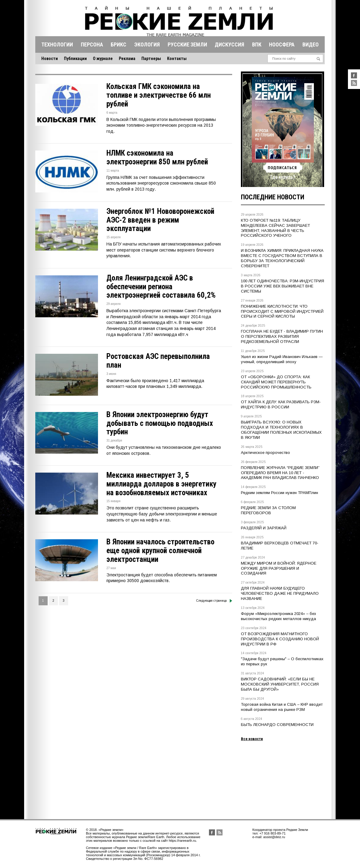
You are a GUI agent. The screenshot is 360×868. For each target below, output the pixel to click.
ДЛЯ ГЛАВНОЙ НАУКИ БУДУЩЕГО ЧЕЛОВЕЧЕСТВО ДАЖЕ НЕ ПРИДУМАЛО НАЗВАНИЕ (280, 593)
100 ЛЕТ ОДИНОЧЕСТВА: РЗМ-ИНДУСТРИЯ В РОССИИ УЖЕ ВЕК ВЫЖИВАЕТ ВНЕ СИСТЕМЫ (283, 286)
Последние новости (273, 197)
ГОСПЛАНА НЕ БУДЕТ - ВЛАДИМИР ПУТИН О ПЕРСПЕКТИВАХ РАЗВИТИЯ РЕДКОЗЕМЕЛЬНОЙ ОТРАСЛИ (282, 336)
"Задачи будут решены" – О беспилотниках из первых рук (282, 661)
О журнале (103, 59)
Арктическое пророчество (265, 453)
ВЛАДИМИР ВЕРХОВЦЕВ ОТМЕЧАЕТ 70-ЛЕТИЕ (280, 546)
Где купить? (283, 177)
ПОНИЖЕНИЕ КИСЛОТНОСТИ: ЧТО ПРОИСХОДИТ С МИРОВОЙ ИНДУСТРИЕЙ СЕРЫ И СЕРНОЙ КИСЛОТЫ (282, 311)
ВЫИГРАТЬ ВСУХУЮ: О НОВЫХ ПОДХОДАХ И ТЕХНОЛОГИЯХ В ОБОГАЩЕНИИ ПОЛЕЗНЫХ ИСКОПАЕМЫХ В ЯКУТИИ (281, 430)
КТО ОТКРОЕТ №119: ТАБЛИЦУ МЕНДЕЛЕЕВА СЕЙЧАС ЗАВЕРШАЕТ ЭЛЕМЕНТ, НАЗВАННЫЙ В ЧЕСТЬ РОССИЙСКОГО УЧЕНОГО (275, 228)
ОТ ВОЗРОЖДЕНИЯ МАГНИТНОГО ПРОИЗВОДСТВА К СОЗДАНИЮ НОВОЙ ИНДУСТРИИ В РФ (280, 639)
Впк (257, 44)
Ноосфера (282, 44)
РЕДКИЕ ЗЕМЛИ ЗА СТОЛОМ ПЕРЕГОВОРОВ (268, 510)
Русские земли (187, 44)
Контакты (177, 59)
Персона (92, 44)
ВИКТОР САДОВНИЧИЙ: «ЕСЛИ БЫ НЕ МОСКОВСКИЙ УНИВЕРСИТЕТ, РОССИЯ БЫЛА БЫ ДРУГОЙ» (280, 684)
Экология (147, 44)
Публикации (75, 59)
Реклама (127, 59)
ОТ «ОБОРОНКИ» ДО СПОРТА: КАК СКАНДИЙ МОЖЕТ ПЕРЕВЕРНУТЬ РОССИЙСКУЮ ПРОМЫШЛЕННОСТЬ (276, 382)
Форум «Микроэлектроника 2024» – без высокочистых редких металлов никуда (278, 616)
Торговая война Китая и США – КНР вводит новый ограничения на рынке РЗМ (282, 707)
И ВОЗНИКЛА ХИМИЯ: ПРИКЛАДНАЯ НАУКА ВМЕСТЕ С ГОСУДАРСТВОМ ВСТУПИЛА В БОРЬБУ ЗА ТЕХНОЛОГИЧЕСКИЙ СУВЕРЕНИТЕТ (282, 258)
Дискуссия (229, 44)
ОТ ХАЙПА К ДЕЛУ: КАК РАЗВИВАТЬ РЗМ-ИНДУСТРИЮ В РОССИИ (281, 404)
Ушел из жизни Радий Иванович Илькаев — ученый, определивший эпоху (282, 359)
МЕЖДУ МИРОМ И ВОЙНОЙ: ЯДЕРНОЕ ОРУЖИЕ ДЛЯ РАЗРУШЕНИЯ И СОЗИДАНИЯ (279, 568)
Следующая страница (214, 601)
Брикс (118, 44)
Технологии (57, 44)
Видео (311, 44)
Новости (50, 59)
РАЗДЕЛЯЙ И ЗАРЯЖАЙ (264, 528)
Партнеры (151, 59)
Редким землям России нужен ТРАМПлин (279, 493)
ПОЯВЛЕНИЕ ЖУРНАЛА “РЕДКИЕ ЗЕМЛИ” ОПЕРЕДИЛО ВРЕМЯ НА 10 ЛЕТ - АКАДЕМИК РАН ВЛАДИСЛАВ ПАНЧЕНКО (280, 473)
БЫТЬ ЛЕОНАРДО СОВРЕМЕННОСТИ (277, 725)
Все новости (252, 739)
